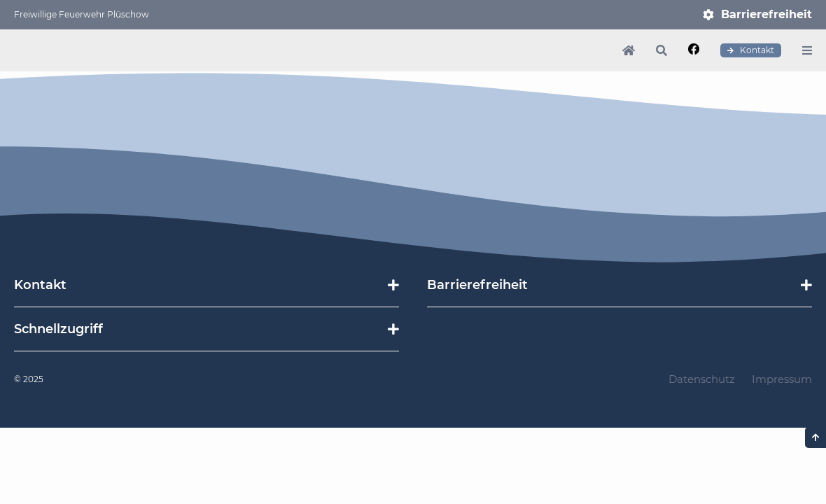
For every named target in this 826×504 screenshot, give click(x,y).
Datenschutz (702, 379)
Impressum (782, 379)
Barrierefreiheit (766, 14)
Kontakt (751, 50)
